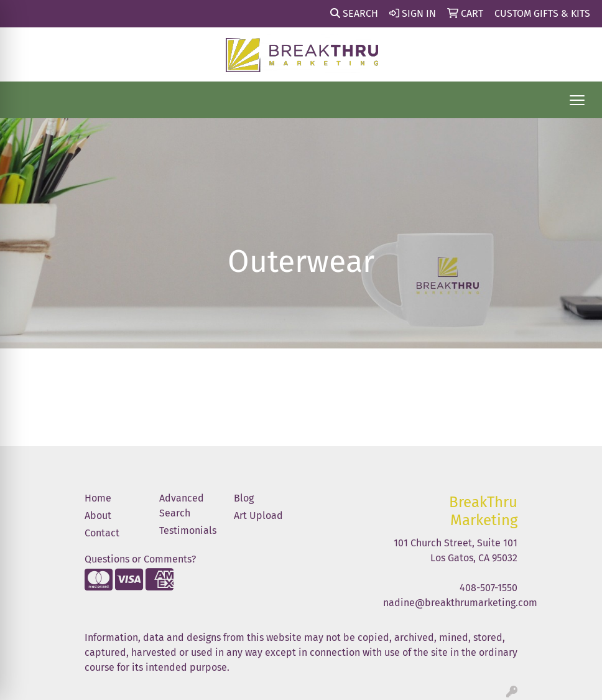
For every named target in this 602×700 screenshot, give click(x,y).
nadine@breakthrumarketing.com (460, 603)
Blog (244, 498)
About (98, 516)
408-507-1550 (489, 588)
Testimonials (188, 530)
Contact (102, 533)
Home (98, 498)
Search (354, 13)
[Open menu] (577, 100)
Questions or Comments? (140, 559)
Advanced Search (182, 506)
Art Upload (258, 516)
